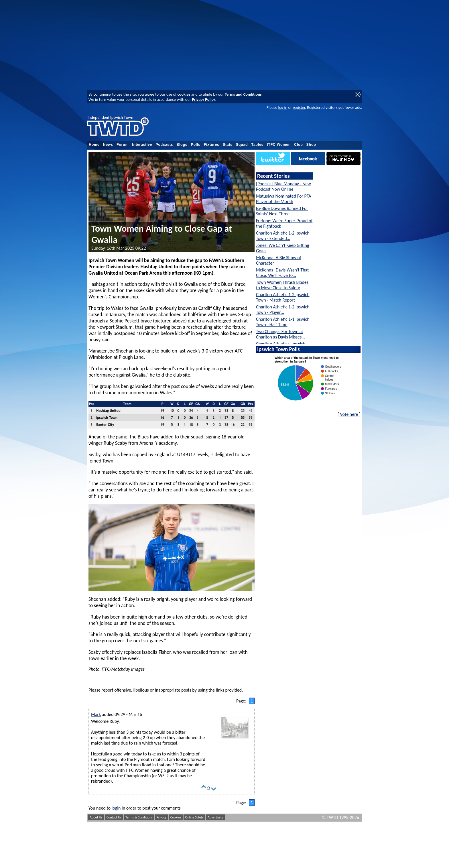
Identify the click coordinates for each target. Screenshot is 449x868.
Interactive (142, 145)
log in (283, 107)
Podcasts (164, 145)
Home (94, 145)
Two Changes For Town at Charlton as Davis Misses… (280, 334)
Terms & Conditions (139, 817)
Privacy (162, 817)
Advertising (215, 817)
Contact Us (114, 817)
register (299, 107)
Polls (195, 145)
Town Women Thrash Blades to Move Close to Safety (282, 285)
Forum (123, 145)
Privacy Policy (203, 99)
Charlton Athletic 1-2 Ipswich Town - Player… (283, 310)
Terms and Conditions (243, 94)
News (108, 145)
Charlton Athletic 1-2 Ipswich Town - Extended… (283, 236)
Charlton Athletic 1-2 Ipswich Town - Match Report (283, 297)
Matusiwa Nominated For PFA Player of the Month (283, 199)
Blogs (182, 145)
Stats (228, 145)
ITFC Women (279, 145)
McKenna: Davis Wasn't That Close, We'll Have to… (282, 273)
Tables (257, 145)
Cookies (176, 817)
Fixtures (212, 145)
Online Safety (194, 817)
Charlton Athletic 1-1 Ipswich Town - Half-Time (283, 322)
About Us (96, 817)
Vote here (349, 414)
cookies (184, 94)
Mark (96, 714)
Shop (311, 145)
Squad (242, 145)
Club (299, 145)
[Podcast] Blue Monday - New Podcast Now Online (283, 186)
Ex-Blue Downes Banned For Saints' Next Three (282, 211)
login (116, 808)
